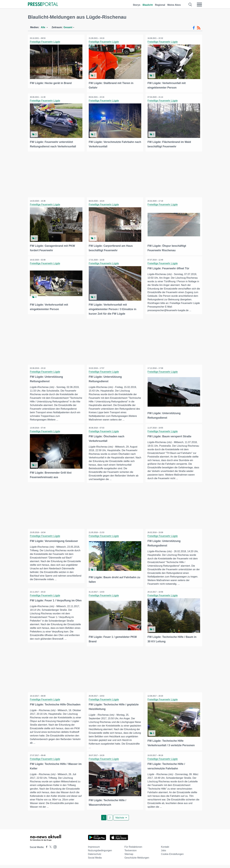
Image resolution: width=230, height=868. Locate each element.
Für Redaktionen (133, 850)
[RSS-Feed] (199, 28)
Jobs (163, 853)
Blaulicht (148, 5)
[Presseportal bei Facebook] (46, 850)
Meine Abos (174, 5)
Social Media (95, 861)
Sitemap (129, 857)
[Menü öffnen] (199, 5)
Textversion (131, 853)
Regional (160, 5)
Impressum (94, 850)
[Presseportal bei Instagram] (54, 850)
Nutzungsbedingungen (100, 853)
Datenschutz (95, 857)
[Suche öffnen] (190, 5)
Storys (137, 5)
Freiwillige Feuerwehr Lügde (45, 42)
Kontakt (165, 850)
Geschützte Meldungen (137, 861)
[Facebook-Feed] (194, 28)
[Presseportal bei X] (50, 850)
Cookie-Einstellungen (172, 857)
